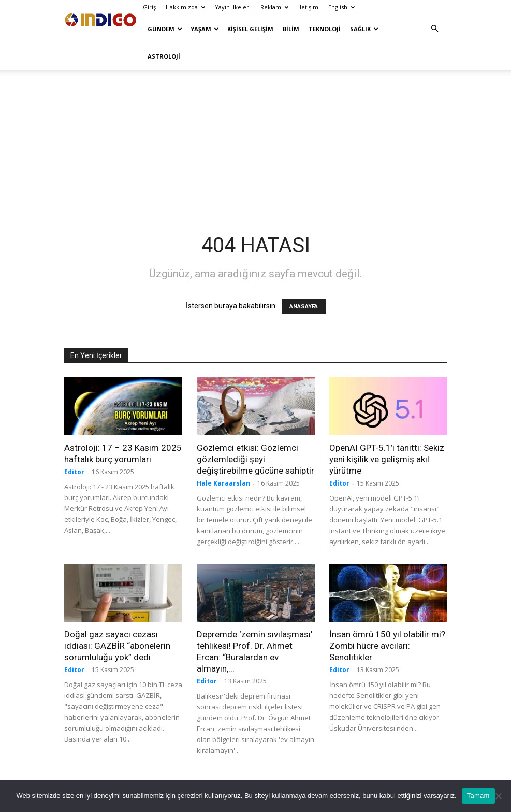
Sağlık (364, 29)
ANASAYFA (304, 307)
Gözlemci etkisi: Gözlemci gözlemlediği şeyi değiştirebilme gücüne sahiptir (255, 459)
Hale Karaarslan (223, 483)
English (341, 7)
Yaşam (205, 29)
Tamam (478, 796)
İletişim (308, 7)
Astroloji (164, 56)
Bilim (291, 29)
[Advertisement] (256, 142)
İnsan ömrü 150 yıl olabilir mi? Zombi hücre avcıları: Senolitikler (387, 646)
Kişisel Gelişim (250, 29)
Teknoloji (325, 29)
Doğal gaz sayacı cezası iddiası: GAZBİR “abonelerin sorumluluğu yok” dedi (117, 646)
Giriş (149, 7)
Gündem (165, 29)
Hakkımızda (185, 7)
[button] (435, 29)
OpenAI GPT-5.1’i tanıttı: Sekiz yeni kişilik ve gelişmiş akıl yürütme (387, 459)
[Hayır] (498, 796)
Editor (74, 472)
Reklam (274, 7)
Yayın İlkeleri (233, 7)
